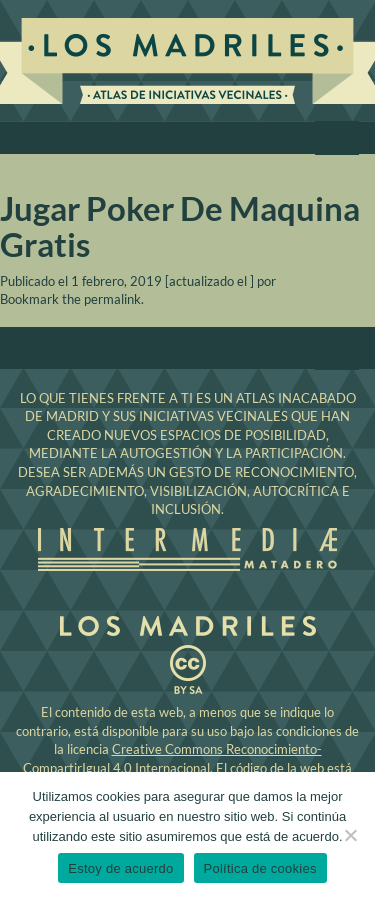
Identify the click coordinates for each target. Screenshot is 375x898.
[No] (350, 835)
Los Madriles (187, 64)
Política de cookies (260, 868)
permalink (112, 299)
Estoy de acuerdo (120, 868)
